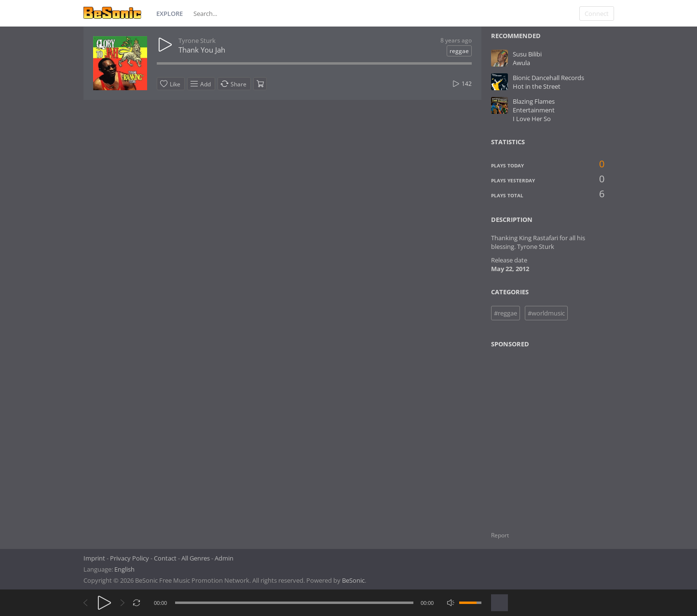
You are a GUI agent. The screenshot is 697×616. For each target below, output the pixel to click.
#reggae (506, 313)
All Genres (196, 558)
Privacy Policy (130, 558)
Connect (597, 14)
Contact (165, 558)
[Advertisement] (537, 434)
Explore (170, 14)
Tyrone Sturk (197, 41)
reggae (459, 51)
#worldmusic (546, 313)
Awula (521, 63)
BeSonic (353, 580)
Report (500, 535)
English (124, 569)
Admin (224, 558)
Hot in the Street (537, 86)
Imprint (94, 558)
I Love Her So (532, 119)
